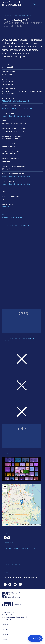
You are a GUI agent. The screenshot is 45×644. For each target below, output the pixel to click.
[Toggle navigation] (34, 4)
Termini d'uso (7, 629)
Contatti (5, 635)
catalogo (8, 15)
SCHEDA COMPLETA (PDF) (11, 217)
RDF (3, 215)
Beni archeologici (23, 15)
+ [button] (5, 487)
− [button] (5, 490)
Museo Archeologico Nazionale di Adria (16, 116)
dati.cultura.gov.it (8, 615)
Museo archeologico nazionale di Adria (16, 109)
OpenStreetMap (15, 525)
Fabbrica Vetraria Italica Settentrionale (16, 101)
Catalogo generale (11, 3)
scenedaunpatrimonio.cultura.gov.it (15, 617)
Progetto (5, 624)
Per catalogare (7, 619)
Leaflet (6, 525)
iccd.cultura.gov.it (8, 612)
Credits (4, 640)
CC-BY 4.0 (5, 207)
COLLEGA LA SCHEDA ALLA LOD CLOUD (20, 548)
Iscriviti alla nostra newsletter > (20, 578)
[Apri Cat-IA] (35, 638)
